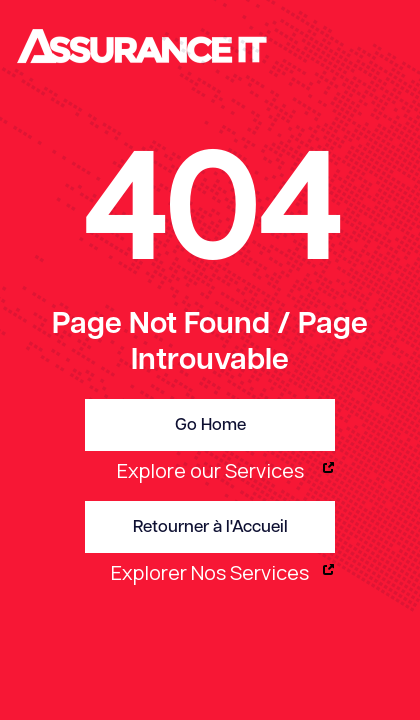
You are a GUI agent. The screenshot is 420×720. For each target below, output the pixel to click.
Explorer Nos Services (210, 573)
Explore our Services (210, 471)
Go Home (210, 425)
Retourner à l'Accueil (210, 527)
